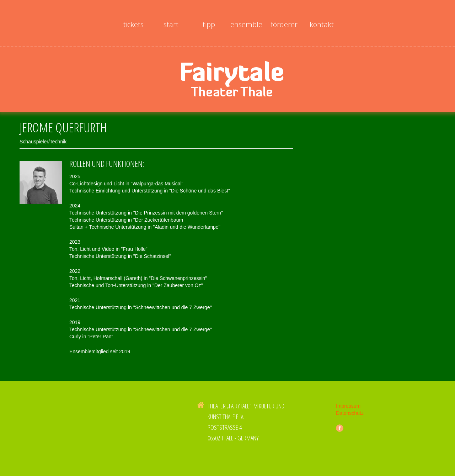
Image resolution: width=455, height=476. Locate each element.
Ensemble (246, 24)
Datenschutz (350, 417)
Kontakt (322, 24)
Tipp (209, 24)
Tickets (133, 24)
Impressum (348, 410)
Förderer (284, 24)
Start (171, 24)
